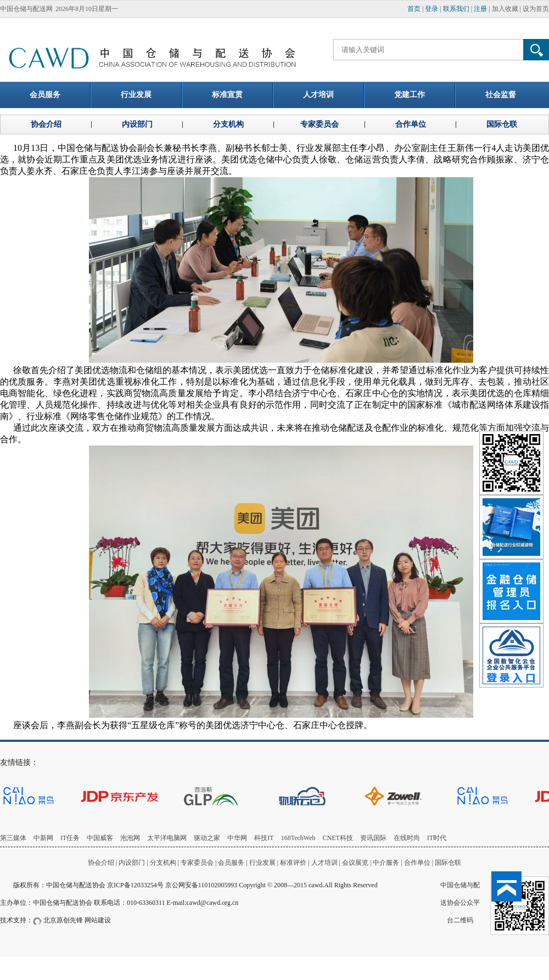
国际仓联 (448, 863)
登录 (432, 9)
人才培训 (324, 863)
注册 (480, 9)
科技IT (264, 838)
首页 (414, 9)
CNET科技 (338, 838)
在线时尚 (407, 838)
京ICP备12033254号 (135, 885)
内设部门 (132, 863)
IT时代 (437, 838)
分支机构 (164, 863)
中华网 (237, 838)
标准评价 (293, 863)
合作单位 (417, 863)
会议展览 (355, 863)
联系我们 (456, 9)
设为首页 (536, 9)
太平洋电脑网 (167, 838)
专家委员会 (197, 863)
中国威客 (100, 838)
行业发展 (262, 863)
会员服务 (231, 863)
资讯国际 (373, 838)
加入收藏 (505, 9)
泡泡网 (130, 838)
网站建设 (98, 920)
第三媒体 (13, 838)
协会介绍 (101, 863)
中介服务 (386, 863)
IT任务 (70, 838)
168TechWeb (298, 838)
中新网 (43, 838)
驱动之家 (207, 838)
